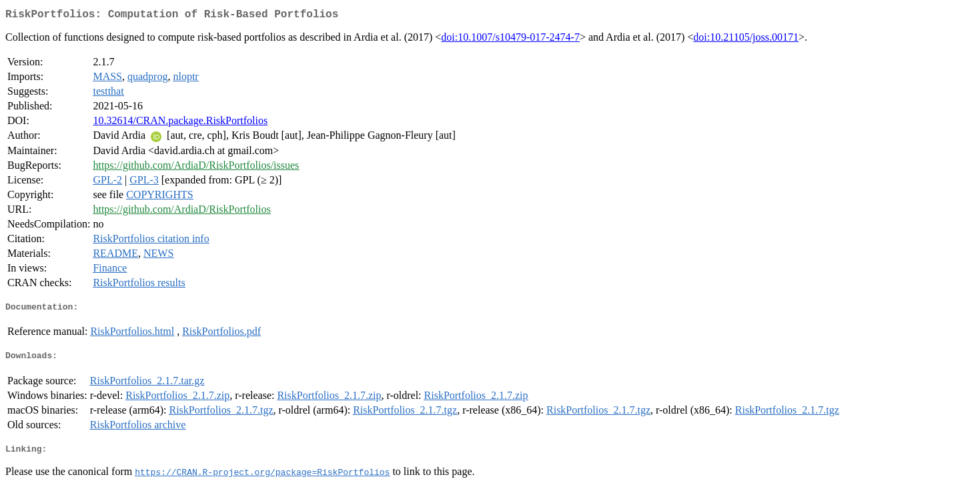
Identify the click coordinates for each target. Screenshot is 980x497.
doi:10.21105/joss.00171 (746, 40)
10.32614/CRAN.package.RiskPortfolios (180, 123)
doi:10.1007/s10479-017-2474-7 (510, 40)
